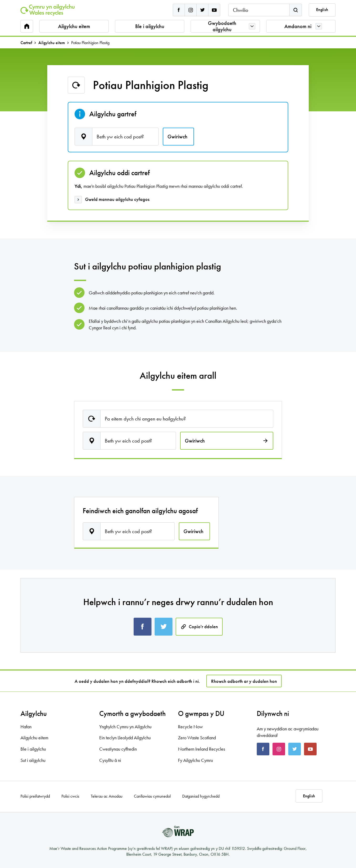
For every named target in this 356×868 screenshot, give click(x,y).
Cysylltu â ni (110, 760)
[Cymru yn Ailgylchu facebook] (179, 10)
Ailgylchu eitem (74, 26)
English (322, 10)
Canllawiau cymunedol (152, 796)
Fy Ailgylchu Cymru (195, 760)
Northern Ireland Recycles (201, 749)
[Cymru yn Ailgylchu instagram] (191, 10)
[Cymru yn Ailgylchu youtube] (214, 10)
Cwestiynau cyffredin (118, 749)
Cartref (26, 43)
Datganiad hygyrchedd (201, 796)
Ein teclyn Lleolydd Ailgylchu (125, 738)
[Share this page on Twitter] (164, 627)
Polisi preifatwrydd (35, 796)
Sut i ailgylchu (33, 760)
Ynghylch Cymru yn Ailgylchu (125, 727)
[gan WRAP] (178, 831)
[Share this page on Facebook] (143, 627)
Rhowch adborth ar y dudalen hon (244, 681)
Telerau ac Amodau (107, 796)
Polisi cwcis (70, 796)
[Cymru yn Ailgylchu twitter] (202, 10)
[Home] (48, 10)
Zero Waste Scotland (197, 738)
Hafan (26, 727)
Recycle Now (190, 727)
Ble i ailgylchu (150, 26)
